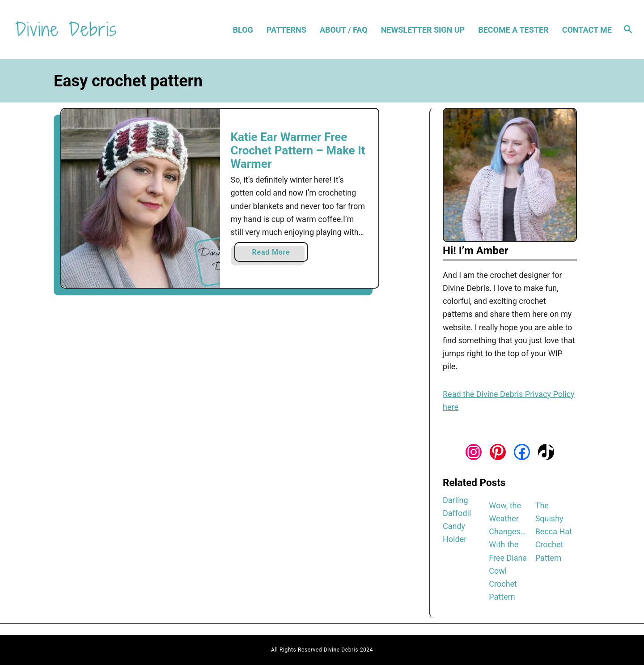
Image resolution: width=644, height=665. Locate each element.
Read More (274, 254)
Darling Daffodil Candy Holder (457, 520)
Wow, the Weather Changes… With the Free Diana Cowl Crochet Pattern (508, 551)
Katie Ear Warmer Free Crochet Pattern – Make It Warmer (298, 150)
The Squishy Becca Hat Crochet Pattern (554, 532)
